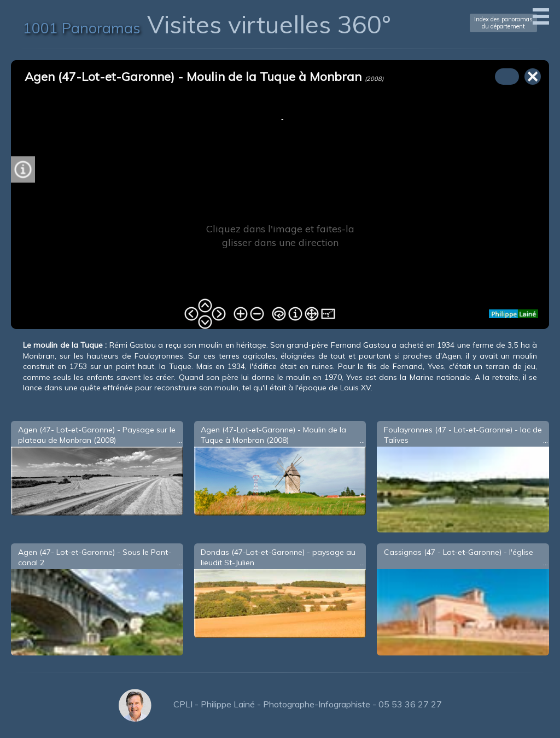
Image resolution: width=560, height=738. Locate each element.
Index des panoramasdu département (503, 23)
